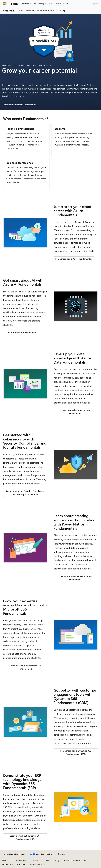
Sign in (95, 3)
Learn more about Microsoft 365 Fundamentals (25, 667)
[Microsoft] (5, 4)
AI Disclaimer (7, 860)
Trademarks (20, 864)
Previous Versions (23, 860)
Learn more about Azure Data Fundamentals (76, 412)
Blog (35, 860)
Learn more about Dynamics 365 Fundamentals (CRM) (76, 752)
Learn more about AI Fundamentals (22, 332)
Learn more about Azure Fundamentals (74, 259)
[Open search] (89, 4)
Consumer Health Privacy (75, 860)
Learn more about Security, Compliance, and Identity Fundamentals (25, 493)
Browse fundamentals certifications (21, 105)
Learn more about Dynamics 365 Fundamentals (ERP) (25, 837)
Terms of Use (7, 864)
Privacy (56, 860)
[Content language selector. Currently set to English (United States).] (14, 854)
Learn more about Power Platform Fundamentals (76, 578)
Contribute (46, 860)
